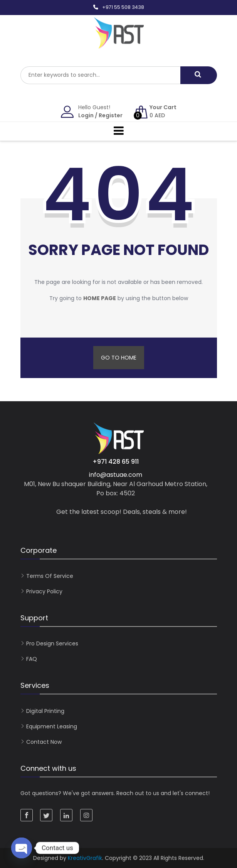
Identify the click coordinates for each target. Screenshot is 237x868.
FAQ (32, 659)
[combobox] (100, 75)
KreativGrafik (85, 858)
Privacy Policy (44, 591)
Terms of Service (50, 576)
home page (100, 298)
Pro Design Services (52, 643)
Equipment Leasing (52, 726)
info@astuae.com (116, 475)
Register (111, 115)
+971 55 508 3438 (123, 7)
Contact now (44, 742)
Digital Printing (45, 711)
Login (86, 115)
